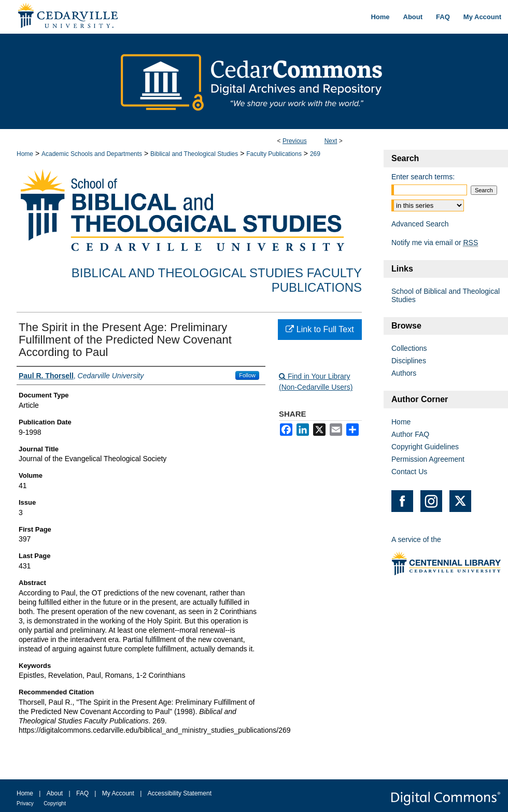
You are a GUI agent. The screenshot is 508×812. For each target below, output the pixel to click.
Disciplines (409, 361)
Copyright (55, 803)
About (55, 793)
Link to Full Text (320, 329)
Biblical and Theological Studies (194, 154)
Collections (409, 348)
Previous (295, 141)
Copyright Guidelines (425, 447)
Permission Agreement (428, 459)
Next (331, 141)
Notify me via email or (435, 243)
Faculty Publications (274, 154)
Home (25, 154)
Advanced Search (420, 224)
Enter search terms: (423, 177)
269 (315, 154)
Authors (404, 373)
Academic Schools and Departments (92, 154)
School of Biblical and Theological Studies (446, 295)
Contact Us (409, 472)
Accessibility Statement (180, 793)
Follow (247, 375)
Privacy (25, 803)
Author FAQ (410, 434)
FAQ (82, 793)
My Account (118, 793)
